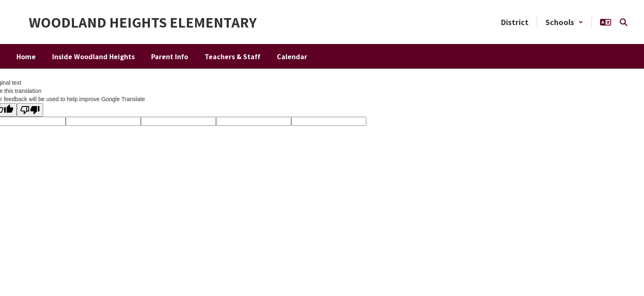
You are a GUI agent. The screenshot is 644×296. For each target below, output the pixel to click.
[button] (564, 22)
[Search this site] (623, 22)
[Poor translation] (30, 110)
